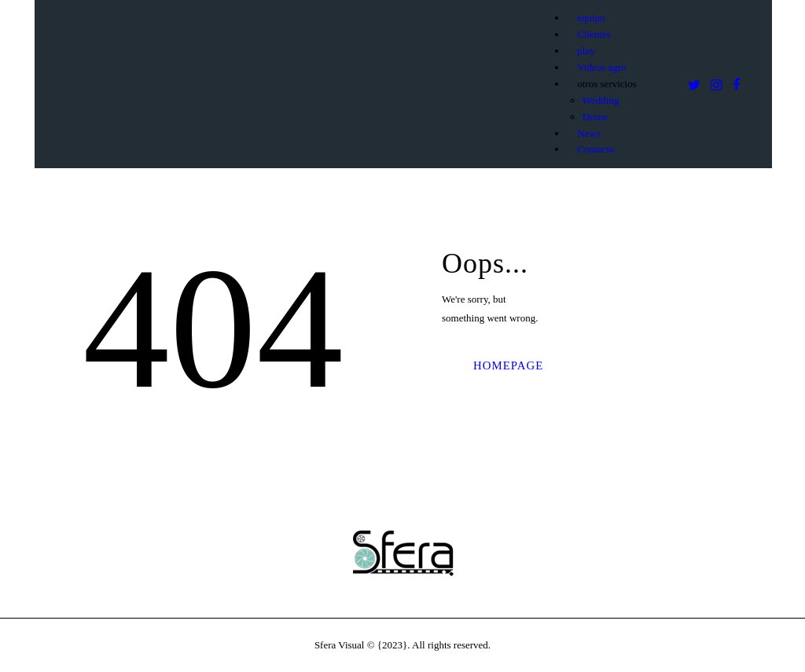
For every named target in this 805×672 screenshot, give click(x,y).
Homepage (508, 365)
